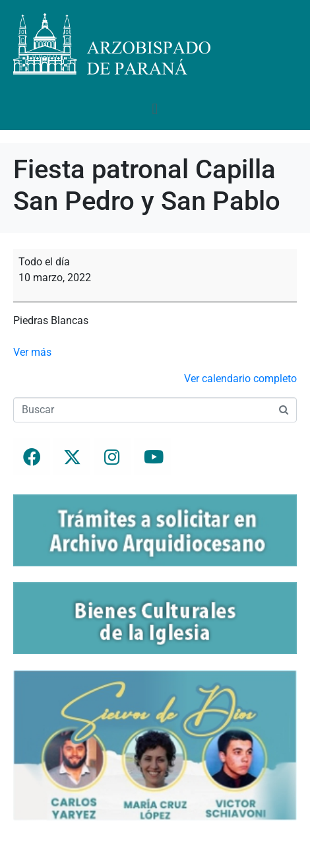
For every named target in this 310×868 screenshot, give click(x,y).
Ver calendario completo (240, 379)
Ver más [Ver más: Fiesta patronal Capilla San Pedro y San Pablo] (32, 352)
